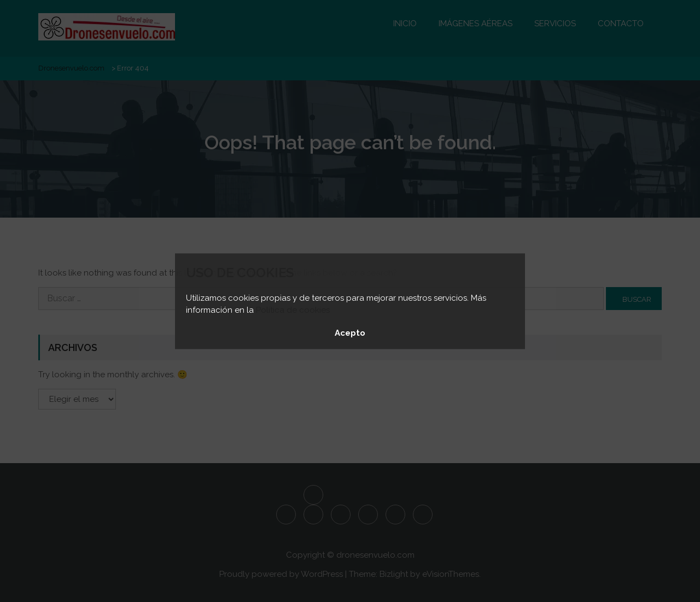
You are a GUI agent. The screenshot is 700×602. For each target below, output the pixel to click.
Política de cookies (293, 310)
